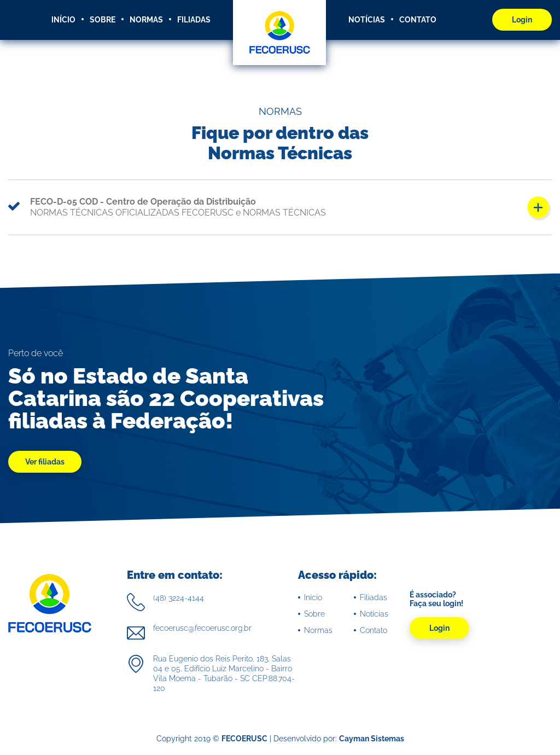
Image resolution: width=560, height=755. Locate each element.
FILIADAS (194, 20)
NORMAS (146, 20)
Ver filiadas (45, 462)
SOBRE (103, 20)
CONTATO (418, 20)
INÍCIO (63, 20)
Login (522, 20)
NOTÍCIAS (367, 20)
